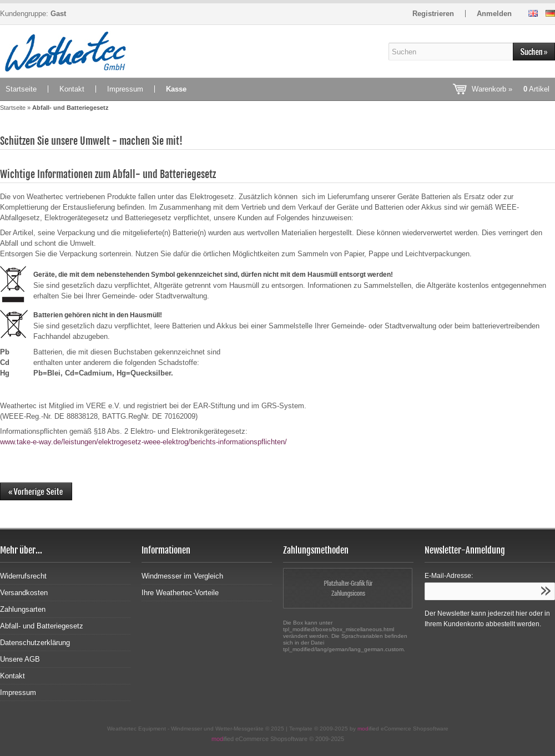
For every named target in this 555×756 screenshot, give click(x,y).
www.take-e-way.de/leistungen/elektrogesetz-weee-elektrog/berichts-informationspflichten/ (143, 442)
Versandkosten (24, 593)
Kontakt (72, 89)
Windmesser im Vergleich (182, 576)
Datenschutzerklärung (35, 643)
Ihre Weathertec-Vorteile (180, 593)
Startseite (21, 89)
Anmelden (494, 14)
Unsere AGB (20, 659)
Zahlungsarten (23, 609)
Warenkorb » (511, 89)
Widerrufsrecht (23, 576)
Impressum (125, 89)
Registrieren (433, 14)
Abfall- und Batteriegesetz (42, 626)
